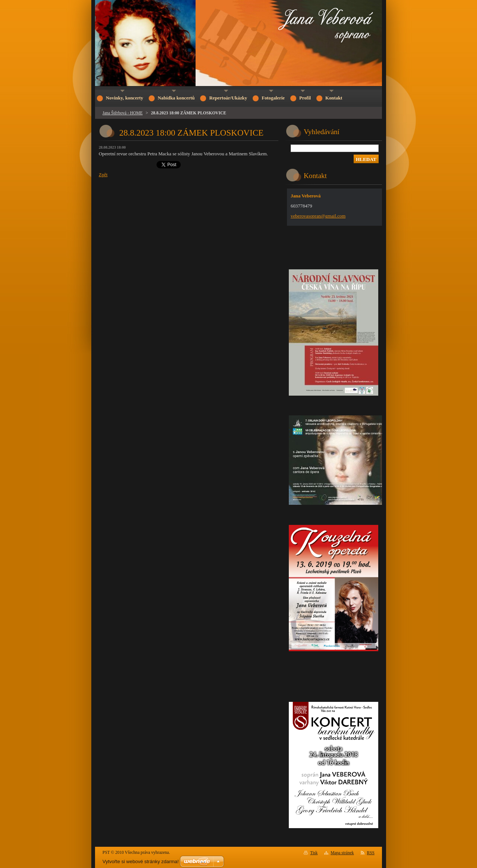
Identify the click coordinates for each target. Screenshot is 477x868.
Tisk (314, 853)
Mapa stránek (342, 853)
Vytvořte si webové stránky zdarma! (141, 861)
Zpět (103, 175)
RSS (371, 853)
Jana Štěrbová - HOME (123, 113)
